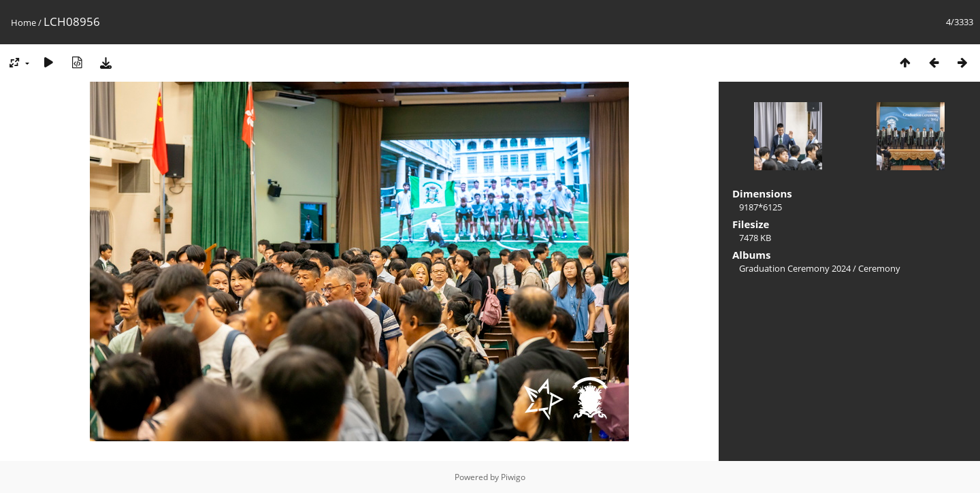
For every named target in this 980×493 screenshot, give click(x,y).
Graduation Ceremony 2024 (795, 268)
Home (23, 22)
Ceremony (879, 268)
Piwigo (513, 477)
